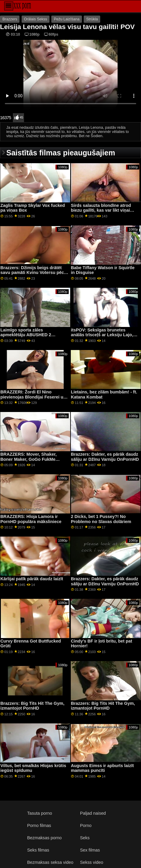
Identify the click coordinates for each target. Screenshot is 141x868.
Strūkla (92, 19)
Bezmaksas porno (45, 838)
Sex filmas (90, 850)
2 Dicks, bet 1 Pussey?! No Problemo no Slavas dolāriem (101, 519)
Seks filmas (38, 850)
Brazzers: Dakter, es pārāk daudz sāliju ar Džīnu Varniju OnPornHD (105, 457)
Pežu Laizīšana (66, 19)
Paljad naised (93, 813)
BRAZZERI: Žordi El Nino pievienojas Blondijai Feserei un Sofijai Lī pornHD (33, 397)
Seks (85, 838)
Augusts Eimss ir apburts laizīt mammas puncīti (102, 768)
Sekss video (92, 862)
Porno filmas (39, 825)
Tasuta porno (40, 813)
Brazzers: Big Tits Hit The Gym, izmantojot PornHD (32, 706)
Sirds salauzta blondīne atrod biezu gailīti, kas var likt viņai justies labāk (101, 210)
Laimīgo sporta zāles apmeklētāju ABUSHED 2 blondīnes (26, 335)
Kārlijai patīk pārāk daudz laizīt (32, 579)
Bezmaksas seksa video (50, 862)
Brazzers (10, 19)
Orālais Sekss (36, 19)
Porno (86, 825)
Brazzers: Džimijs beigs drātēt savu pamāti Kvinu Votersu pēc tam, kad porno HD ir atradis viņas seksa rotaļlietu (32, 275)
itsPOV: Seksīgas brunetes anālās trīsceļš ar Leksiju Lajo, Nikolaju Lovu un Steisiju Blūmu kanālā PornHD (104, 337)
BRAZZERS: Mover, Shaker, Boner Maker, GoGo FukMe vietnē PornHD (28, 459)
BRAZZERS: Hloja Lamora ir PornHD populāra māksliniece (31, 519)
